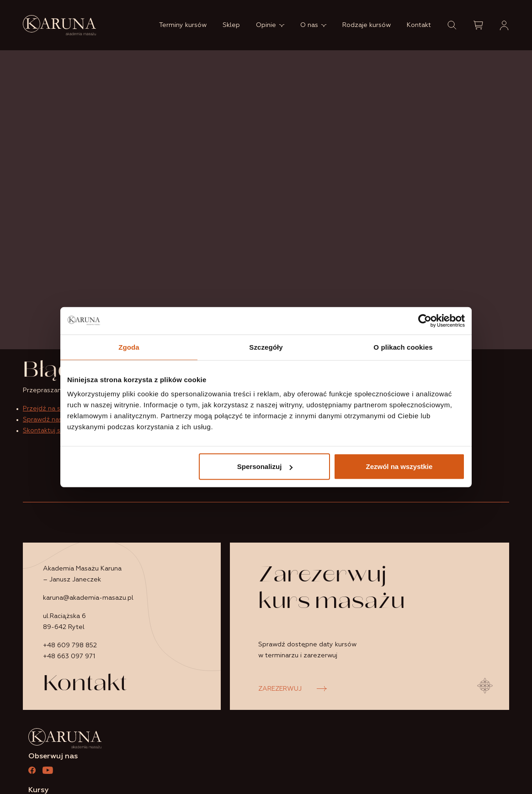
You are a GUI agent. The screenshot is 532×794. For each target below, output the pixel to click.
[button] (452, 25)
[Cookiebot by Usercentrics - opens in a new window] (425, 320)
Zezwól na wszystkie (399, 466)
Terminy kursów (183, 25)
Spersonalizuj (265, 466)
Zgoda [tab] (129, 347)
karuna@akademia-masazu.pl (88, 598)
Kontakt (419, 25)
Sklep (231, 25)
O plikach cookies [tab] (403, 347)
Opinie (266, 25)
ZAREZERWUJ (280, 689)
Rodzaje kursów (367, 25)
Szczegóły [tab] (266, 347)
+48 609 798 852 (70, 645)
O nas (309, 25)
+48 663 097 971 (69, 656)
